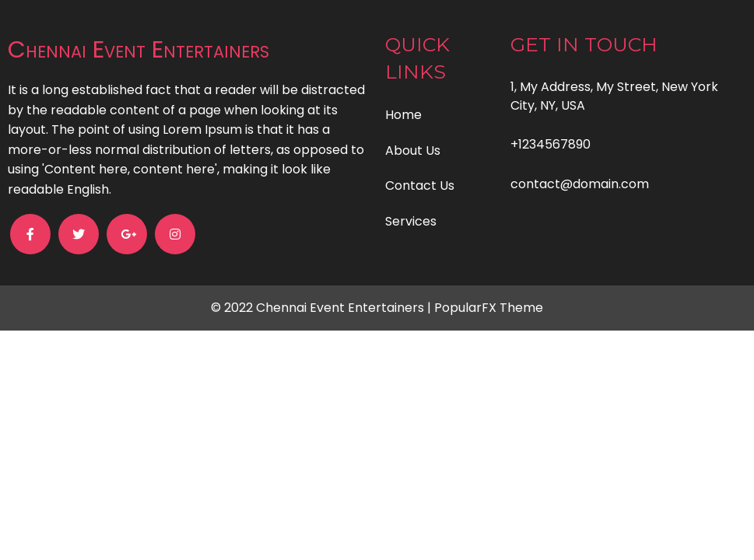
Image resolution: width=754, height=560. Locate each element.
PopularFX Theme (489, 308)
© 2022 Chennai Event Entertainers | (323, 308)
